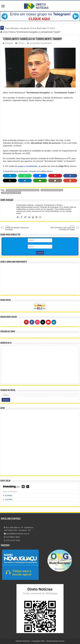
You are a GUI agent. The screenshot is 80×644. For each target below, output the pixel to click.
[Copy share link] (55, 181)
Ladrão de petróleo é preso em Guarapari (18, 228)
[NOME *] (40, 240)
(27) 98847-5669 (12, 537)
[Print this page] (70, 181)
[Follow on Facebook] (32, 322)
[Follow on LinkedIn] (54, 322)
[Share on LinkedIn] (25, 181)
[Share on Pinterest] (55, 176)
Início (4, 32)
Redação (9, 43)
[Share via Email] (40, 181)
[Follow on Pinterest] (26, 322)
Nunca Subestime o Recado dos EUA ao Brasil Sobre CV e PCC (30, 28)
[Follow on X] (43, 322)
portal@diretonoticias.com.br (17, 534)
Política (12, 32)
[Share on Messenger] (40, 176)
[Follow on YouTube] (48, 322)
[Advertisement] (40, 121)
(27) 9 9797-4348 (12, 540)
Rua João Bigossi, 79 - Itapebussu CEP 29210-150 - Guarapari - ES (19, 529)
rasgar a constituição (27, 166)
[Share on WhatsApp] (25, 176)
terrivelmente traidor (11, 193)
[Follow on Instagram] (37, 322)
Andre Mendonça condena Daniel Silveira (23, 190)
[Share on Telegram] (10, 176)
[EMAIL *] (40, 247)
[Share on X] (10, 181)
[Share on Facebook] (70, 176)
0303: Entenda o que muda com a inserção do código (62, 228)
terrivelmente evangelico (52, 190)
